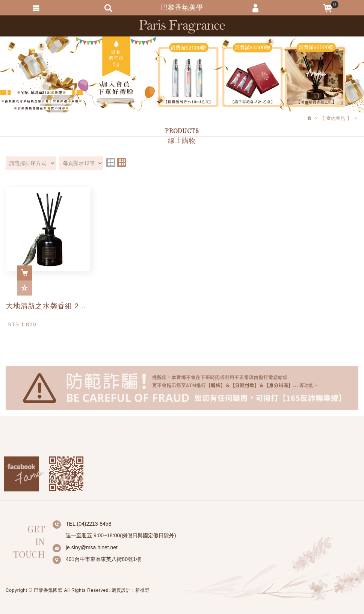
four (122, 162)
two (111, 162)
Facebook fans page (24, 474)
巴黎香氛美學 (182, 27)
